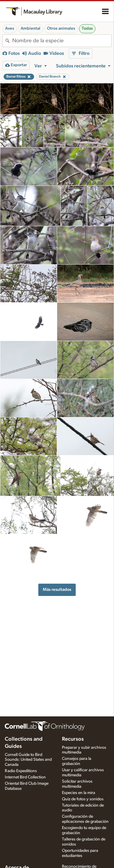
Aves (10, 28)
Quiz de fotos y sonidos (83, 799)
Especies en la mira (79, 793)
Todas (87, 28)
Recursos (73, 739)
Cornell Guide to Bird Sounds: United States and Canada (28, 760)
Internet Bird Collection (25, 777)
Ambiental (31, 28)
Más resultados (57, 590)
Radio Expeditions (21, 771)
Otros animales (61, 28)
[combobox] (62, 41)
